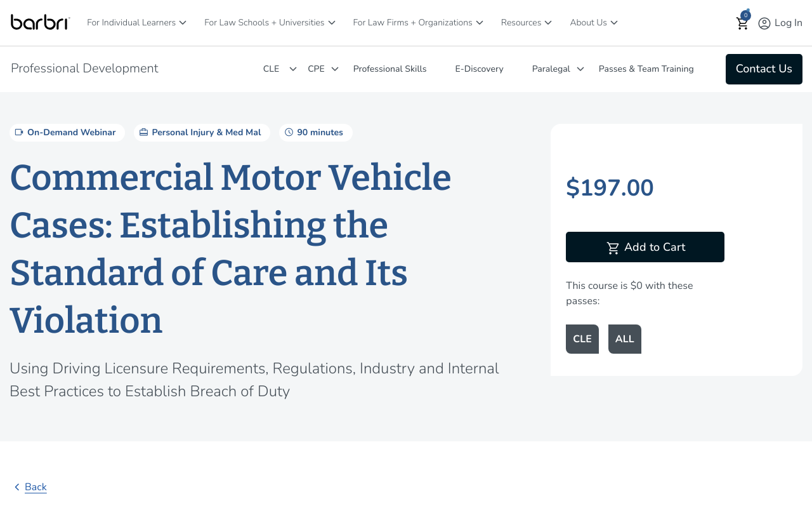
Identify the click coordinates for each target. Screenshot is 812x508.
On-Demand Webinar (64, 132)
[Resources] (548, 23)
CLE (271, 69)
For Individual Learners (131, 23)
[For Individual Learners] (183, 23)
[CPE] (335, 69)
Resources (521, 23)
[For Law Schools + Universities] (332, 23)
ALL (625, 339)
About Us (588, 23)
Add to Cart (645, 248)
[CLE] (293, 69)
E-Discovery (480, 69)
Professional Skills (390, 69)
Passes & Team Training (646, 69)
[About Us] (614, 23)
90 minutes (312, 132)
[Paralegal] (580, 69)
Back (28, 487)
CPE (316, 69)
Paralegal (551, 69)
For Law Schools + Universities (264, 23)
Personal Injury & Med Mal (199, 132)
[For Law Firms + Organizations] (480, 23)
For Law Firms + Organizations (413, 23)
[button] (743, 23)
